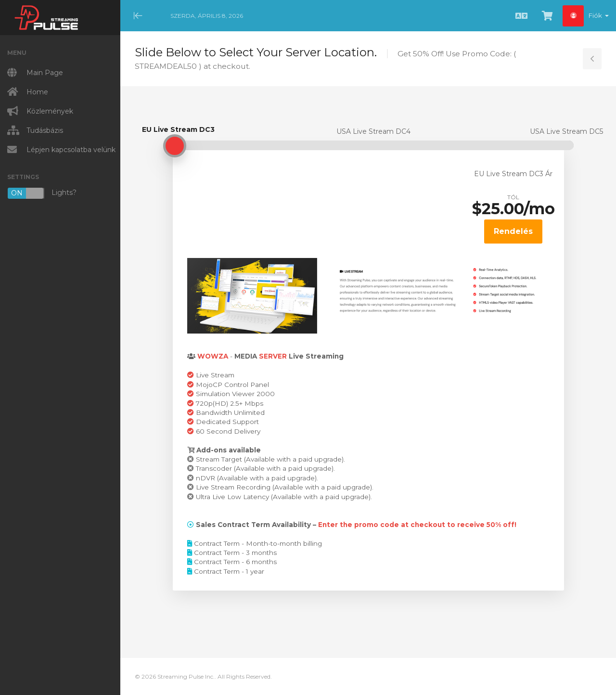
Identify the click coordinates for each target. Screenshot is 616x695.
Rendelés (513, 231)
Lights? (42, 193)
